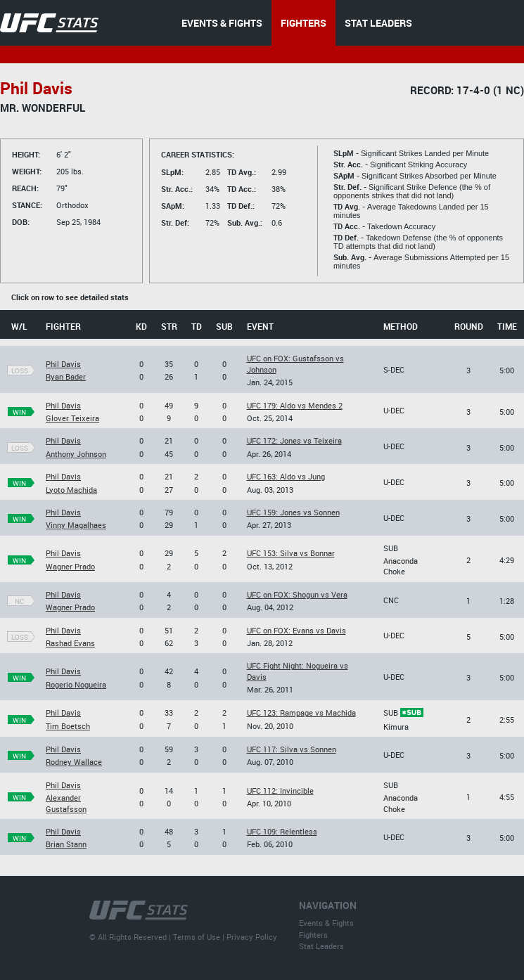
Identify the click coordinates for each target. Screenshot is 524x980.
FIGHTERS (303, 23)
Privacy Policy (252, 937)
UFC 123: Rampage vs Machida (301, 713)
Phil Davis (63, 364)
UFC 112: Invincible (280, 791)
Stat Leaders (321, 946)
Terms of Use (197, 937)
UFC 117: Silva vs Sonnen (292, 749)
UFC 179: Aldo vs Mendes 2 (295, 405)
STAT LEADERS (378, 23)
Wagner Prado (70, 566)
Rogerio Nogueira (76, 684)
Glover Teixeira (72, 418)
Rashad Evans (70, 643)
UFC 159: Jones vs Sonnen (293, 512)
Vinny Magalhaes (76, 525)
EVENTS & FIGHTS (222, 23)
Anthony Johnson (76, 454)
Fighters (313, 935)
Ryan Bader (66, 376)
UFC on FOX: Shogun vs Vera (297, 594)
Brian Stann (66, 844)
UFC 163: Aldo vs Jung (286, 476)
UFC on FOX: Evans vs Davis (296, 630)
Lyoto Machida (71, 490)
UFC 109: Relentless (282, 831)
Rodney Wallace (74, 762)
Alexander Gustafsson (66, 803)
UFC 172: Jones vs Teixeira (294, 440)
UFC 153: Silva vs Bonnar (291, 553)
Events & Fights (326, 923)
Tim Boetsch (68, 726)
